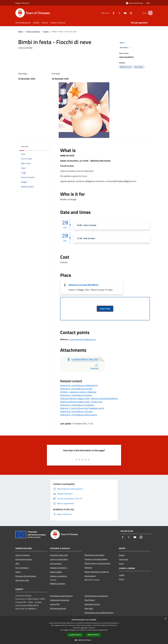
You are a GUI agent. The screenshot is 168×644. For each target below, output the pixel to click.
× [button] (165, 619)
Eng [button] (149, 3)
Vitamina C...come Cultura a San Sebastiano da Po (82, 408)
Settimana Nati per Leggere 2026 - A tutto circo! (81, 402)
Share (123, 43)
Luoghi (122, 575)
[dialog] (84, 630)
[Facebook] (111, 13)
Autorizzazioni (90, 576)
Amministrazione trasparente (96, 596)
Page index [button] (25, 147)
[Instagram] (128, 13)
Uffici (17, 563)
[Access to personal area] (134, 3)
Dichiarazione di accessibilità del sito (99, 613)
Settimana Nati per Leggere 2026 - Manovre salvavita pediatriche (89, 398)
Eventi (122, 579)
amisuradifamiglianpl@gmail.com (83, 339)
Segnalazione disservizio (60, 600)
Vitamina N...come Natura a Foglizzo (76, 395)
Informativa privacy (92, 604)
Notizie (122, 555)
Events (46, 32)
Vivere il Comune (33, 32)
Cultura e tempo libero (59, 559)
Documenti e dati (22, 580)
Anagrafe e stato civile (59, 555)
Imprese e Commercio (58, 568)
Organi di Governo (23, 555)
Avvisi (121, 563)
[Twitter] (116, 13)
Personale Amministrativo (26, 576)
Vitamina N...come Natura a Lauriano (76, 389)
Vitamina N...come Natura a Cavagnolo (77, 405)
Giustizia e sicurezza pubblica (96, 559)
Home (21, 32)
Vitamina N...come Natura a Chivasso (76, 411)
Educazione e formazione (94, 555)
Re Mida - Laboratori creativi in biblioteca (78, 392)
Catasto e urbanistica (58, 576)
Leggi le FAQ (55, 604)
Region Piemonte (22, 3)
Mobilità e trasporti (58, 583)
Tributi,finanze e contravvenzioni (97, 563)
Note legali (89, 608)
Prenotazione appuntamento (61, 596)
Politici (18, 572)
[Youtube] (122, 13)
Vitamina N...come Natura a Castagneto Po (79, 385)
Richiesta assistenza (58, 608)
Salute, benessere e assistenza (97, 572)
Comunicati (123, 559)
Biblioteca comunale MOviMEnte (83, 285)
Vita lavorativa (56, 563)
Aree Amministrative (24, 559)
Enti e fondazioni (22, 568)
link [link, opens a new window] (106, 630)
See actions (125, 48)
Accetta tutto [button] (75, 635)
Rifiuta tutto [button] (93, 635)
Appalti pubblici (56, 572)
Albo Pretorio (90, 600)
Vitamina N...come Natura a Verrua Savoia (79, 415)
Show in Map (105, 309)
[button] (84, 640)
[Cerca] (150, 13)
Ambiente (88, 568)
